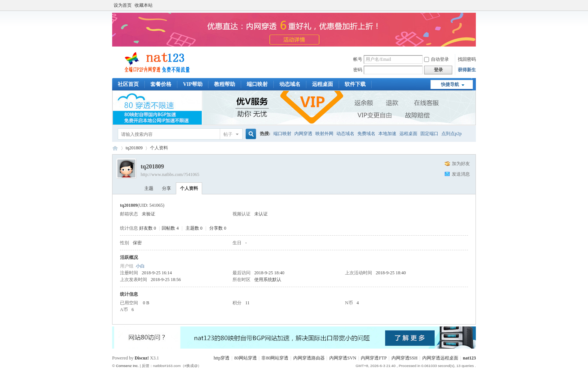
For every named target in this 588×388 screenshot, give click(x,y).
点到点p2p (451, 134)
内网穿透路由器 (309, 358)
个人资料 (189, 188)
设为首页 (123, 5)
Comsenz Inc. (127, 366)
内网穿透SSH (405, 358)
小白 (140, 266)
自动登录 (436, 59)
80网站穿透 (246, 358)
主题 (149, 188)
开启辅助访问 (474, 5)
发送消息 (461, 174)
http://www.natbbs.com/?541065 (170, 174)
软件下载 (355, 84)
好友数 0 (148, 228)
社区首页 (128, 84)
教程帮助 (225, 84)
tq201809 (134, 148)
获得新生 (467, 70)
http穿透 (222, 358)
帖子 (228, 134)
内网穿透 (303, 134)
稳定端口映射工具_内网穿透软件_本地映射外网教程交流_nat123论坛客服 (115, 148)
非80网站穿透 (275, 358)
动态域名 (290, 84)
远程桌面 (322, 84)
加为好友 (461, 164)
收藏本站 (144, 5)
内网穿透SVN (343, 358)
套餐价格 (161, 84)
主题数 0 (194, 228)
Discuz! (142, 358)
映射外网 (324, 134)
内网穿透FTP (374, 358)
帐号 (358, 59)
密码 (358, 70)
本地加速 (387, 134)
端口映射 (257, 84)
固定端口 (429, 134)
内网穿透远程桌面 (440, 358)
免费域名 (366, 134)
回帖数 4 (170, 228)
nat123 (469, 358)
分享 (166, 188)
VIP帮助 (193, 84)
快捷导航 (450, 84)
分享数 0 (218, 228)
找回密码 (467, 59)
